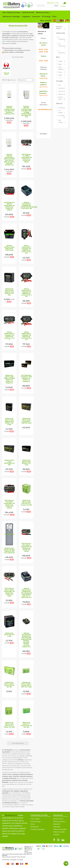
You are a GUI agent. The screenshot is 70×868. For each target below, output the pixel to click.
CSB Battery (62, 68)
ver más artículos (18, 743)
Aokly (62, 61)
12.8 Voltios (62, 121)
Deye (62, 72)
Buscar (56, 6)
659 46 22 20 (43, 95)
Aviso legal (57, 827)
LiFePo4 (62, 88)
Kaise (62, 75)
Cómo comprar (35, 819)
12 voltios (62, 117)
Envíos (33, 824)
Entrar (57, 3)
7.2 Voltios (62, 112)
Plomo (62, 94)
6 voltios (62, 108)
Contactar (56, 835)
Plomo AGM (62, 98)
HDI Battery (43, 134)
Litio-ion (62, 91)
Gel (62, 85)
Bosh (62, 64)
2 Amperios (62, 39)
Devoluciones (35, 827)
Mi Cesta (63, 5)
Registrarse (51, 3)
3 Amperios (62, 53)
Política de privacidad (60, 829)
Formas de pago (36, 821)
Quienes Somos (58, 819)
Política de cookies (59, 832)
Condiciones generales (38, 829)
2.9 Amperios (62, 46)
